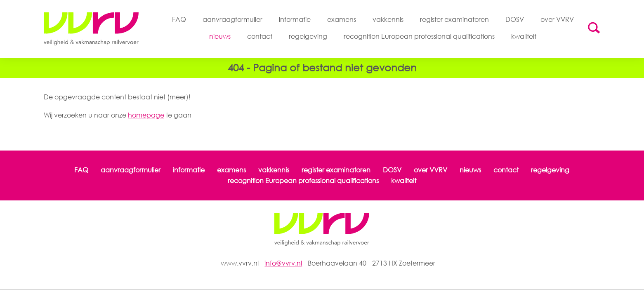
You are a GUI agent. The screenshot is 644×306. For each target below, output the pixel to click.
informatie (295, 19)
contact (260, 36)
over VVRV (557, 19)
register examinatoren (454, 19)
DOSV (515, 19)
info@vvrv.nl (283, 263)
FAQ (179, 19)
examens (342, 19)
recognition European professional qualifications (419, 36)
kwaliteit (524, 36)
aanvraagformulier (232, 19)
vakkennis (388, 19)
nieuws (220, 36)
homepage (146, 115)
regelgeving (308, 36)
